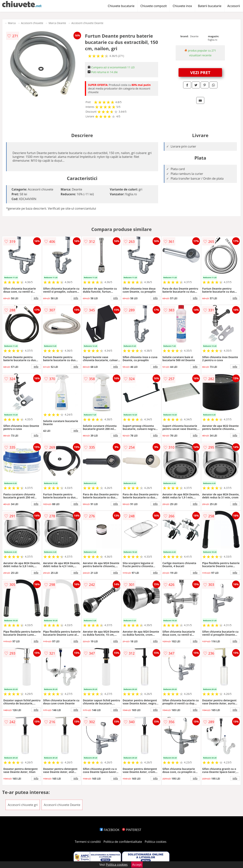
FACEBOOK (110, 830)
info (36, 298)
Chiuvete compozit (154, 6)
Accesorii (234, 6)
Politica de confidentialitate (123, 842)
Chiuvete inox (182, 6)
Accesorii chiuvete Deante (87, 23)
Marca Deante (57, 23)
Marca (12, 23)
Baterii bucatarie (210, 6)
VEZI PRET (200, 72)
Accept (137, 865)
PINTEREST (132, 830)
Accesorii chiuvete (32, 23)
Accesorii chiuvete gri (23, 805)
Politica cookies (156, 842)
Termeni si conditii (88, 842)
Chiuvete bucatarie (121, 6)
